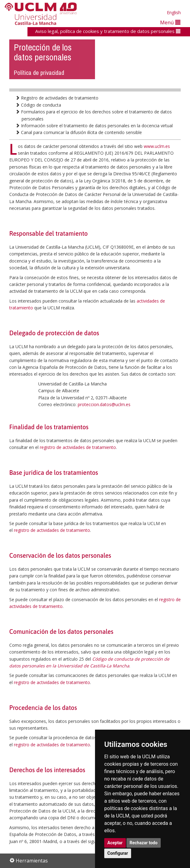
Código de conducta (38, 105)
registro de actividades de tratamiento (78, 447)
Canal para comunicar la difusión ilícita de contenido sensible (79, 132)
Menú (170, 22)
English (174, 12)
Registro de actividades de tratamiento (57, 98)
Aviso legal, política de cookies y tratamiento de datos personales (108, 31)
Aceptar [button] (115, 843)
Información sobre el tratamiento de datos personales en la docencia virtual (94, 126)
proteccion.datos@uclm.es (104, 404)
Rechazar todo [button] (144, 843)
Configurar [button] (118, 853)
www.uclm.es (157, 146)
